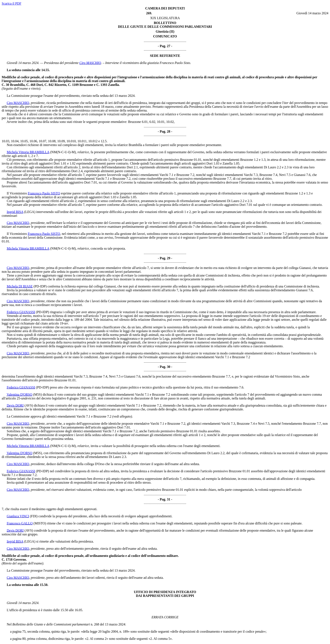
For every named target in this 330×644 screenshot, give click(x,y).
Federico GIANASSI (21, 312)
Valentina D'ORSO (20, 395)
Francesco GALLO (20, 523)
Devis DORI (15, 405)
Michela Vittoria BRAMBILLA (28, 152)
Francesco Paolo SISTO (44, 193)
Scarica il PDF (11, 3)
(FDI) (34, 516)
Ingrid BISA (15, 212)
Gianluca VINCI (18, 516)
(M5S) (37, 395)
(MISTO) (40, 523)
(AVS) (29, 405)
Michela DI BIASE (20, 286)
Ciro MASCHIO (90, 63)
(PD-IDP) (40, 286)
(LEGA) (30, 212)
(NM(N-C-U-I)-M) (63, 152)
